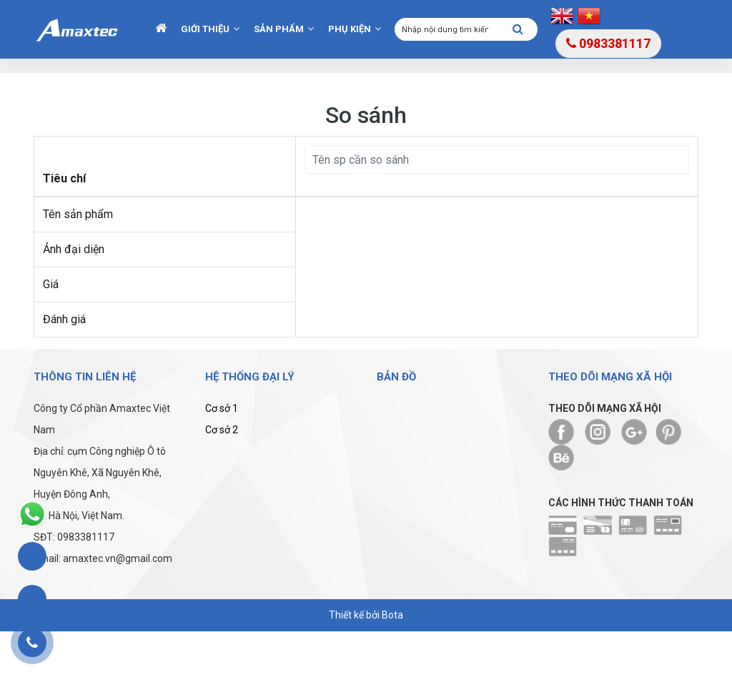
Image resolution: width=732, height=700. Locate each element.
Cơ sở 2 (222, 430)
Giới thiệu (205, 29)
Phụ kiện (350, 29)
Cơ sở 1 (222, 408)
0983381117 (608, 43)
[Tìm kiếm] (518, 30)
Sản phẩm (279, 29)
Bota (392, 615)
